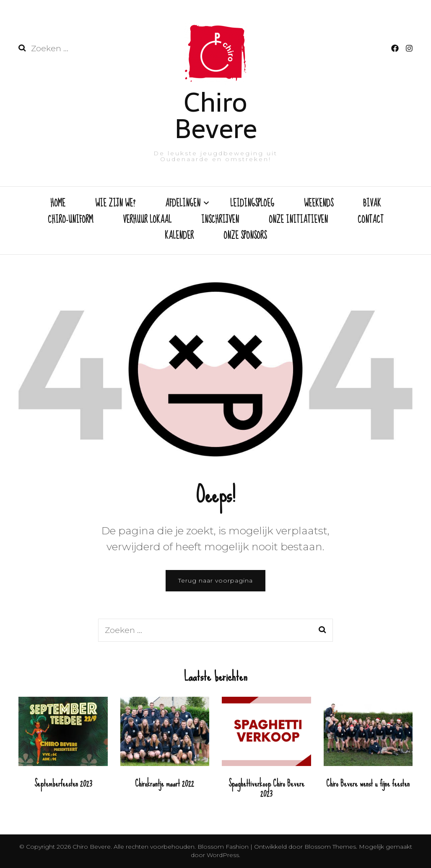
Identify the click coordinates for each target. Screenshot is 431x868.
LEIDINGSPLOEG (252, 204)
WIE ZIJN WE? (115, 204)
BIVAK (372, 204)
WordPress (223, 855)
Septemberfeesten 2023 (63, 783)
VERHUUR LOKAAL (147, 220)
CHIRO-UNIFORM (70, 220)
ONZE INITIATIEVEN (298, 220)
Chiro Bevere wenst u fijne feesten (368, 783)
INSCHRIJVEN (220, 220)
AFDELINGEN (183, 204)
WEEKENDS (319, 204)
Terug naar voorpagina (215, 580)
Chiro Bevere (216, 115)
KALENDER (179, 236)
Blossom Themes (329, 847)
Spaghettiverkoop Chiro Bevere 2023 (266, 788)
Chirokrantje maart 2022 (165, 783)
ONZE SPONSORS (245, 236)
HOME (58, 204)
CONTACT (371, 220)
